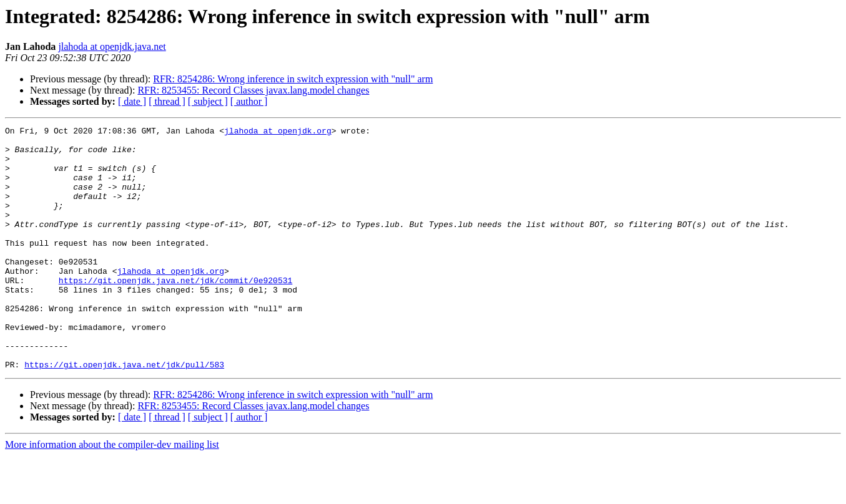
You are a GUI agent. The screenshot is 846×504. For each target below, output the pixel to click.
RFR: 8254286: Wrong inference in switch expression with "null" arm (293, 79)
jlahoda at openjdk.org (278, 132)
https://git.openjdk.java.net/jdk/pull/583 (124, 413)
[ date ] (132, 101)
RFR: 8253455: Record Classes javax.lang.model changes (253, 90)
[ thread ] (167, 101)
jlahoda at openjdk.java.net (112, 46)
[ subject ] (208, 101)
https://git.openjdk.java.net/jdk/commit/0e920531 (175, 312)
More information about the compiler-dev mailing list (112, 493)
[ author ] (249, 101)
